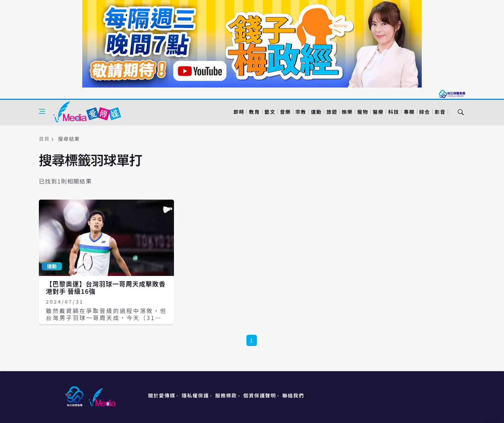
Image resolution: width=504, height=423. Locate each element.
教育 (254, 112)
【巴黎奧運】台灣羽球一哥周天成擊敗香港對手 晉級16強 (106, 287)
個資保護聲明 (260, 395)
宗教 (301, 112)
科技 (394, 112)
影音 (440, 112)
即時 (239, 112)
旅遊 (332, 112)
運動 (316, 112)
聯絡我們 (293, 395)
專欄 (409, 112)
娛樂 (347, 112)
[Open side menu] (42, 111)
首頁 (44, 139)
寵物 (363, 112)
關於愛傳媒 (162, 395)
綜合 (425, 112)
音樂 (285, 112)
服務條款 (226, 395)
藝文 (270, 112)
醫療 (378, 112)
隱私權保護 (195, 395)
